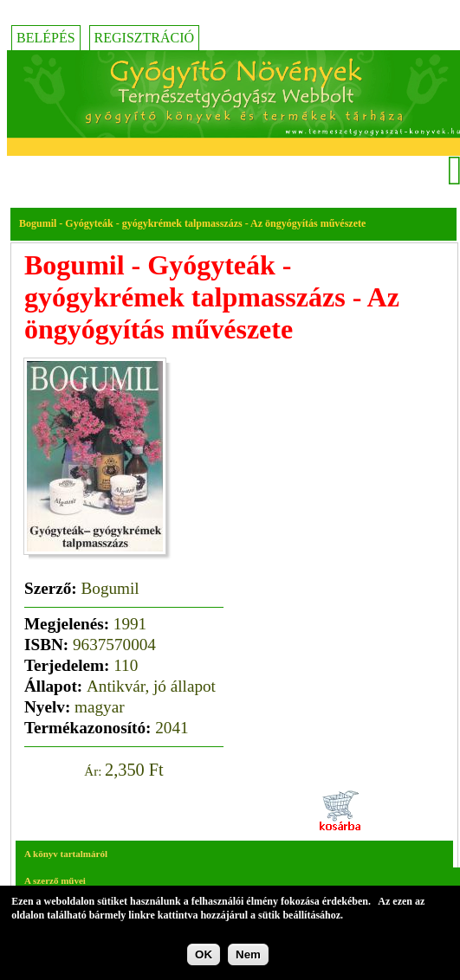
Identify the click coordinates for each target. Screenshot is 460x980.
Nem (248, 957)
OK (204, 957)
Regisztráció (145, 38)
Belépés (46, 38)
